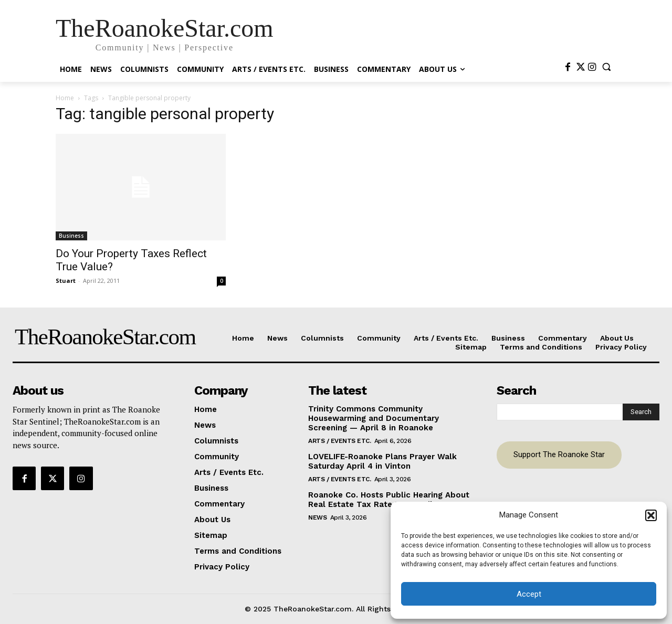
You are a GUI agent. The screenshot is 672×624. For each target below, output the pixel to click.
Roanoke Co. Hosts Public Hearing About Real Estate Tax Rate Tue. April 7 (389, 500)
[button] (651, 515)
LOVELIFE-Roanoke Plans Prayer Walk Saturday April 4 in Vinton (382, 461)
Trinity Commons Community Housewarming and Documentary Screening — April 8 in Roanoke (374, 418)
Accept (529, 594)
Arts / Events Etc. (339, 441)
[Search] (641, 412)
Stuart (66, 281)
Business (71, 236)
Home (65, 98)
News (317, 517)
